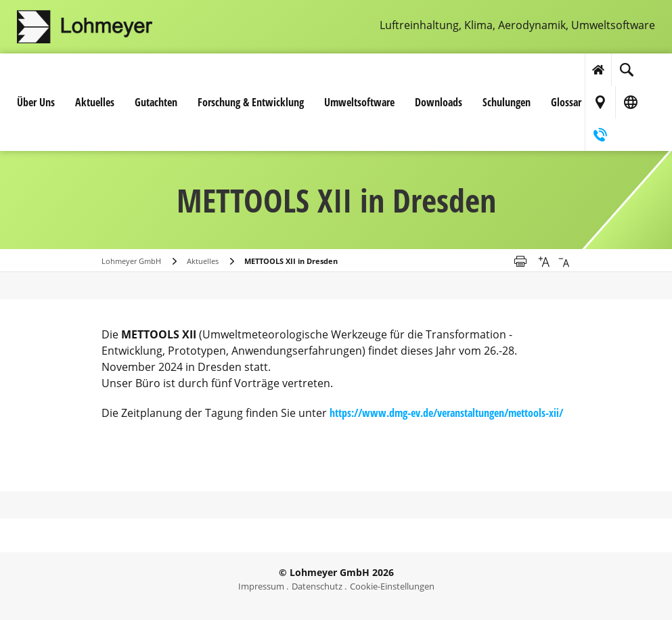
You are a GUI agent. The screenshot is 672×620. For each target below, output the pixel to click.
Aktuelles (95, 102)
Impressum (261, 586)
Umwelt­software (359, 102)
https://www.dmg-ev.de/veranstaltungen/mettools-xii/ (446, 413)
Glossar (566, 102)
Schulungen (507, 102)
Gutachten (156, 102)
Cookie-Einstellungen (392, 586)
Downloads (439, 102)
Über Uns (36, 102)
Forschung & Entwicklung (251, 102)
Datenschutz (317, 586)
